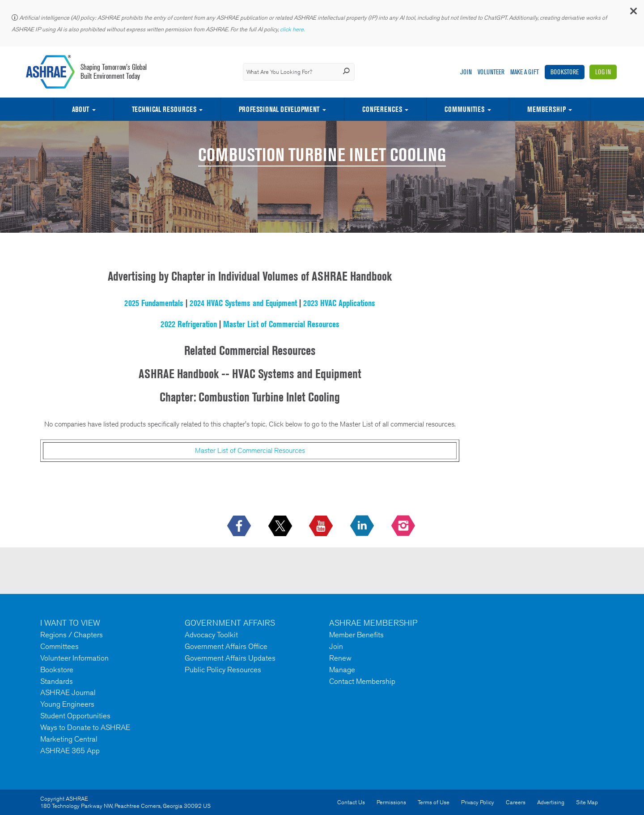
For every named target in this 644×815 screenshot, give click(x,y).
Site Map (587, 802)
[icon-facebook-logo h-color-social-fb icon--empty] (240, 526)
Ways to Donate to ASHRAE (85, 727)
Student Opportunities (75, 716)
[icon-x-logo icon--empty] (281, 526)
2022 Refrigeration (189, 324)
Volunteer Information (74, 658)
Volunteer (491, 72)
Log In (603, 72)
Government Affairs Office (226, 646)
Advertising (551, 802)
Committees (59, 646)
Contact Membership (362, 681)
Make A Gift (525, 72)
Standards (57, 681)
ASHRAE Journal (68, 692)
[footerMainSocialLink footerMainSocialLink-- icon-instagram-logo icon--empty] (404, 526)
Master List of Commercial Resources (281, 324)
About (80, 109)
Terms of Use (434, 802)
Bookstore (565, 72)
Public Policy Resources (223, 670)
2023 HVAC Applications (339, 303)
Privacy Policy (478, 802)
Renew (340, 658)
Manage (342, 670)
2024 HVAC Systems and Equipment (243, 303)
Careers (516, 802)
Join (466, 72)
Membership (547, 109)
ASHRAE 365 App (70, 751)
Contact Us (351, 802)
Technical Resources (164, 109)
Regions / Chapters (72, 635)
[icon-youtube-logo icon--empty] (322, 526)
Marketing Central (69, 739)
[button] (633, 13)
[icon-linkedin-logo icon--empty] (363, 526)
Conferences (382, 109)
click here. (293, 29)
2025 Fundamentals (154, 303)
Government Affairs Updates (230, 658)
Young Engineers (67, 704)
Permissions (391, 802)
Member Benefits (356, 635)
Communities (464, 109)
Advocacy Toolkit (211, 635)
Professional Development (279, 109)
